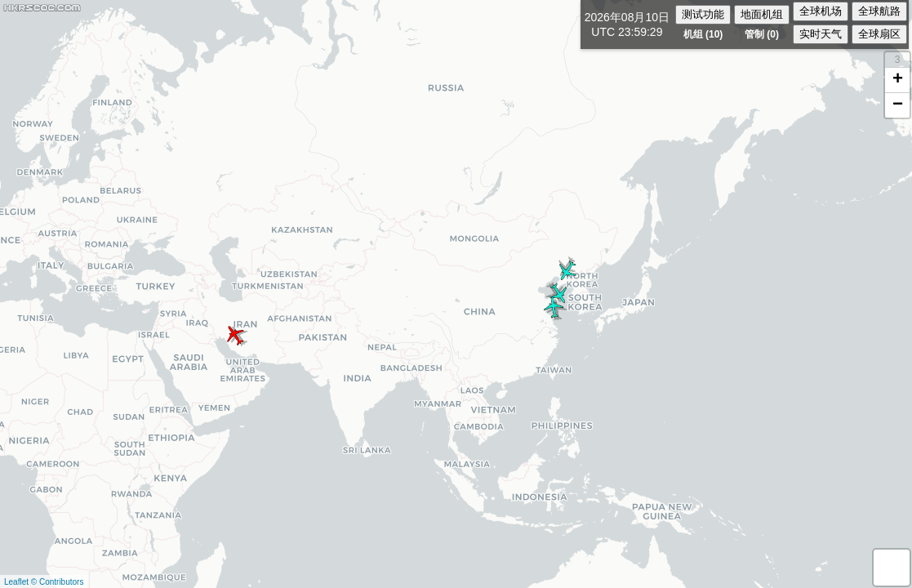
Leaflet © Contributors (44, 582)
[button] (236, 335)
